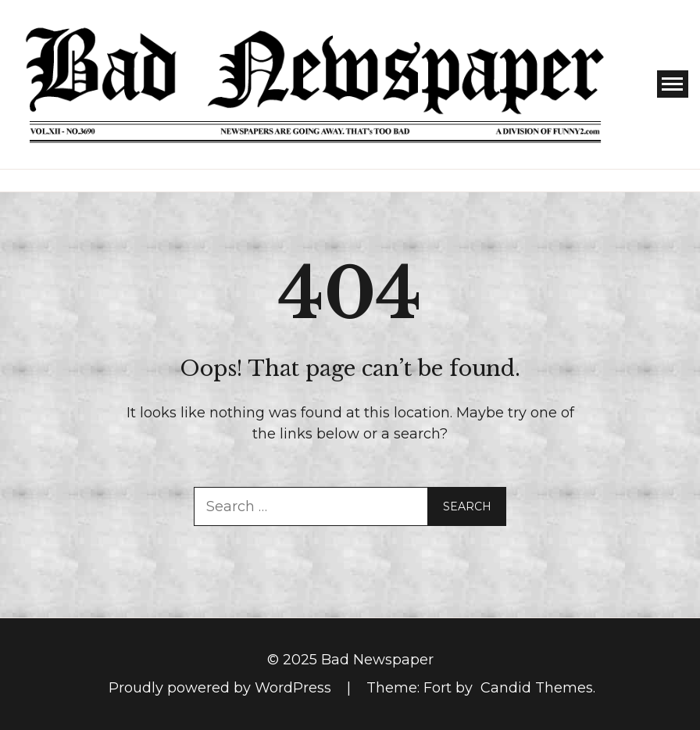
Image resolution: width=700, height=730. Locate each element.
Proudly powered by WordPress (222, 688)
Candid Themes (537, 688)
